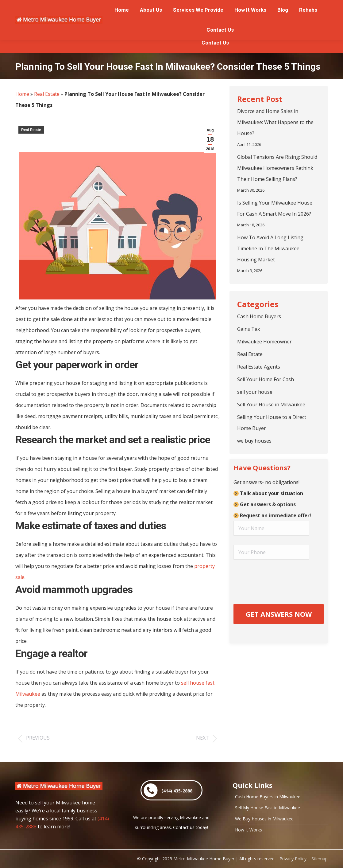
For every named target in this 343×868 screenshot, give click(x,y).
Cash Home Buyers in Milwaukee (268, 797)
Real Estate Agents (259, 367)
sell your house (255, 392)
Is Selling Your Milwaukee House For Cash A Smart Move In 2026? (275, 208)
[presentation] (279, 579)
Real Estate (47, 94)
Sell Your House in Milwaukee (271, 405)
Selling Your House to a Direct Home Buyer (272, 423)
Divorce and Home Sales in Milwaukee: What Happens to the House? (275, 122)
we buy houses (254, 441)
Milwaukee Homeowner (264, 342)
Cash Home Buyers (259, 316)
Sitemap (320, 859)
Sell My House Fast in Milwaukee (268, 808)
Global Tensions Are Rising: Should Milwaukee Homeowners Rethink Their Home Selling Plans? (277, 168)
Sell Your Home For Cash (266, 379)
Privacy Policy (293, 859)
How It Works (249, 830)
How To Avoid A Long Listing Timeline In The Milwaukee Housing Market (270, 248)
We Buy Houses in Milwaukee (264, 819)
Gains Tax (249, 329)
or (103, 6)
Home (22, 94)
